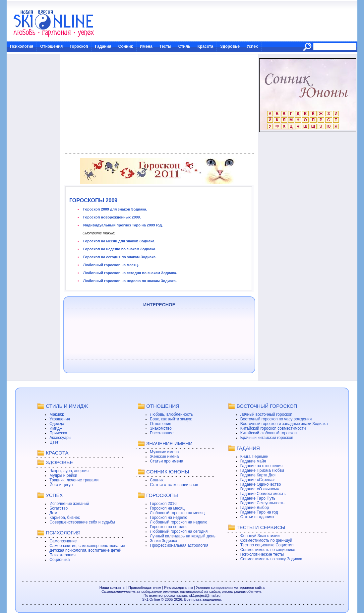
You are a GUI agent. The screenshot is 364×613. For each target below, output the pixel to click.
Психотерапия (62, 555)
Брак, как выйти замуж (171, 419)
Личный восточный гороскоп (266, 414)
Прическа (58, 433)
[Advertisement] (159, 104)
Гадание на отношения (261, 466)
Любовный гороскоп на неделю (179, 522)
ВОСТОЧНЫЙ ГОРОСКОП (267, 406)
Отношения (51, 46)
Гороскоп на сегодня (169, 527)
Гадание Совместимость (263, 494)
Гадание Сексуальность (262, 503)
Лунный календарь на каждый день (182, 536)
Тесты (165, 46)
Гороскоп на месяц (167, 508)
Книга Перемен (254, 457)
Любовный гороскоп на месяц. (111, 265)
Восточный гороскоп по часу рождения (276, 419)
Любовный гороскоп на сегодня (179, 531)
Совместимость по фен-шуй (266, 540)
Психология (22, 46)
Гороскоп (79, 46)
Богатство (59, 508)
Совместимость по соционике (268, 550)
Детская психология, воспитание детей (85, 550)
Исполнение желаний (69, 504)
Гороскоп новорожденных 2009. (112, 217)
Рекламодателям (179, 587)
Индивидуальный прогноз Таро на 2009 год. (123, 225)
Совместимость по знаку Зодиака (271, 559)
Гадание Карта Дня (258, 475)
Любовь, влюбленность (171, 414)
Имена (146, 46)
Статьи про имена (166, 461)
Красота (206, 46)
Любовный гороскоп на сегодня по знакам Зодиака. (130, 273)
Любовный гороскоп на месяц (177, 513)
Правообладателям (145, 587)
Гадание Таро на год (259, 512)
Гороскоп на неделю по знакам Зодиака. (119, 249)
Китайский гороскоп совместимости (273, 428)
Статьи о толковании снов (174, 485)
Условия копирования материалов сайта (230, 587)
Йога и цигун (61, 485)
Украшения (60, 419)
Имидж (56, 428)
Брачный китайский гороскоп (267, 438)
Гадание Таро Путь (258, 498)
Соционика (60, 560)
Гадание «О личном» (260, 489)
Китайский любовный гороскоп (269, 433)
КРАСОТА (57, 453)
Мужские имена (164, 452)
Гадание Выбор (255, 508)
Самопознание (63, 541)
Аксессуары (60, 438)
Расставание (162, 433)
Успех (252, 46)
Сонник (126, 46)
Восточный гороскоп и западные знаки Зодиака (284, 424)
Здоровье (230, 46)
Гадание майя (253, 461)
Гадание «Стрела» (258, 480)
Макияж (57, 414)
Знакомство (161, 428)
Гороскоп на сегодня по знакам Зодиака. (119, 257)
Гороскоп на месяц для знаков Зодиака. (119, 241)
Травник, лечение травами (74, 480)
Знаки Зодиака (163, 541)
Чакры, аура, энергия (69, 471)
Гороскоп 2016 (163, 504)
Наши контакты (112, 587)
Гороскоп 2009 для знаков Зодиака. (115, 209)
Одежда (57, 424)
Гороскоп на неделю (169, 518)
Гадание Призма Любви (262, 470)
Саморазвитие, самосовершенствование (87, 546)
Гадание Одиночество (261, 484)
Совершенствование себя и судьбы (82, 522)
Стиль (184, 46)
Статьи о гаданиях (257, 517)
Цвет (54, 442)
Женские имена (164, 457)
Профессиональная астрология (179, 545)
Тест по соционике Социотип (267, 545)
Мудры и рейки (63, 475)
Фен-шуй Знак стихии (260, 536)
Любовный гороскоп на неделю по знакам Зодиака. (129, 281)
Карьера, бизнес (65, 518)
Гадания (103, 46)
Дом (53, 513)
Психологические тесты (262, 554)
